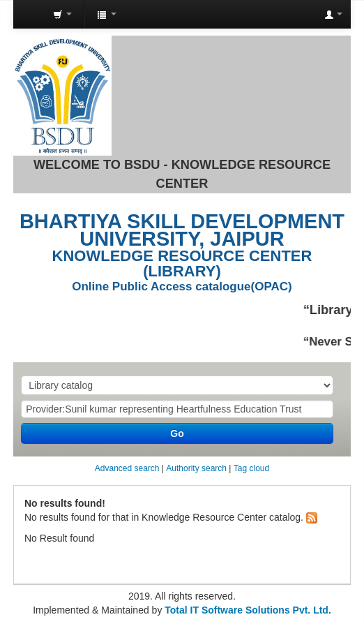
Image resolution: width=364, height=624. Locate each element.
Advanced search (127, 468)
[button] (62, 14)
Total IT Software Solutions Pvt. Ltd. (246, 610)
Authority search (196, 468)
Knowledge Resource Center (28, 15)
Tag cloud (251, 468)
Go (177, 433)
